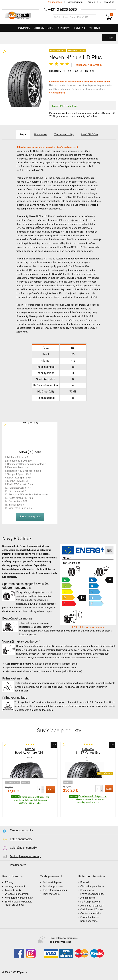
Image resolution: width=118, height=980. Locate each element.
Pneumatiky (21, 28)
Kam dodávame (89, 911)
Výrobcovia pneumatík (17, 884)
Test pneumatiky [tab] (65, 134)
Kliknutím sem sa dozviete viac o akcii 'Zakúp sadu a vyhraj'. (80, 82)
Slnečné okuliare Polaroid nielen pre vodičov (19, 894)
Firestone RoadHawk (18, 467)
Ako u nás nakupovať (92, 896)
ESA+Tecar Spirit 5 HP (19, 478)
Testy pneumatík (74, 2)
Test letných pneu (52, 873)
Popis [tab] (20, 134)
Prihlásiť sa (106, 2)
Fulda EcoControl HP (20, 488)
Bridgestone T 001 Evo (19, 461)
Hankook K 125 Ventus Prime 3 (24, 471)
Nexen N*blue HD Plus (21, 498)
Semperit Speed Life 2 (19, 474)
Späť (110, 38)
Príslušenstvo (64, 28)
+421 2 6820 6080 (63, 9)
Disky (50, 28)
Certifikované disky (91, 904)
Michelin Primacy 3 (18, 457)
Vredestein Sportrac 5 (20, 508)
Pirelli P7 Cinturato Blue (20, 484)
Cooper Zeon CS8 (18, 501)
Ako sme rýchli (88, 888)
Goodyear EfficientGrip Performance (28, 495)
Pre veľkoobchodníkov (92, 884)
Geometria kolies (89, 908)
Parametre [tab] (39, 134)
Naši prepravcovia (90, 892)
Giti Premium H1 (18, 491)
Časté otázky (87, 881)
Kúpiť (51, 789)
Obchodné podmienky (92, 877)
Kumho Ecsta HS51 (18, 481)
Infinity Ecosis (16, 505)
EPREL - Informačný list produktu (88, 627)
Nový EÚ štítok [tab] (93, 134)
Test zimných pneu (53, 877)
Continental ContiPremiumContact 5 (27, 464)
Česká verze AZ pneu (92, 900)
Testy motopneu (51, 884)
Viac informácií (57, 93)
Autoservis (97, 28)
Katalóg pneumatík (15, 877)
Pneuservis (82, 28)
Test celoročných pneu (55, 881)
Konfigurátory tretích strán (19, 888)
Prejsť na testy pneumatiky (88, 65)
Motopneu (37, 28)
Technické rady (13, 881)
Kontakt (91, 2)
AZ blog (9, 873)
